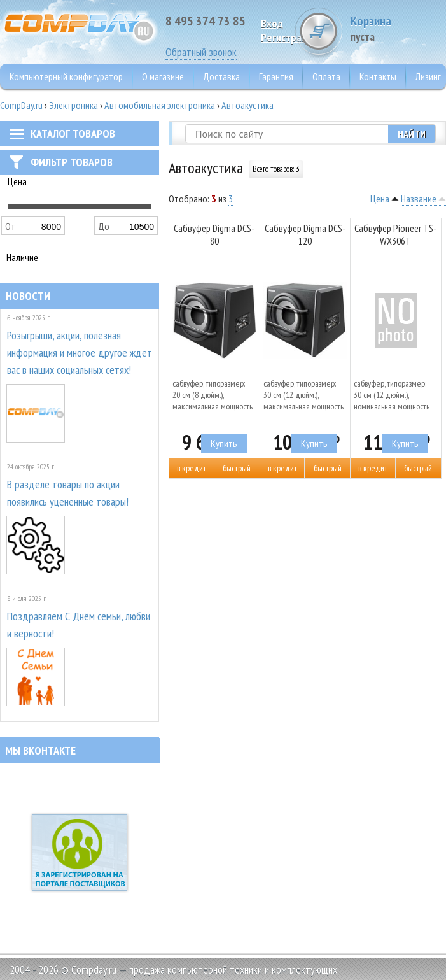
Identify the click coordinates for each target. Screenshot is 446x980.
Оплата (326, 76)
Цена (380, 199)
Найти (412, 134)
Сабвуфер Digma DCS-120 (305, 234)
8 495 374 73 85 (206, 21)
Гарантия (276, 76)
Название (419, 199)
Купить (224, 443)
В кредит (192, 468)
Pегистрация (289, 37)
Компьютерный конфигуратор (66, 76)
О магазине (163, 76)
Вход (272, 23)
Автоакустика (247, 105)
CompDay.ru (21, 105)
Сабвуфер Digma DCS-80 (214, 234)
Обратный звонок (201, 52)
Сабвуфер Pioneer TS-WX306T (395, 234)
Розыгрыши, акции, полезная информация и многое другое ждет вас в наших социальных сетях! (80, 352)
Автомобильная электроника (160, 105)
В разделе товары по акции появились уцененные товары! (68, 493)
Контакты (378, 76)
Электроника (73, 105)
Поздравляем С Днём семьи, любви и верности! (79, 625)
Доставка (221, 76)
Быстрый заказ (237, 470)
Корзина (398, 28)
